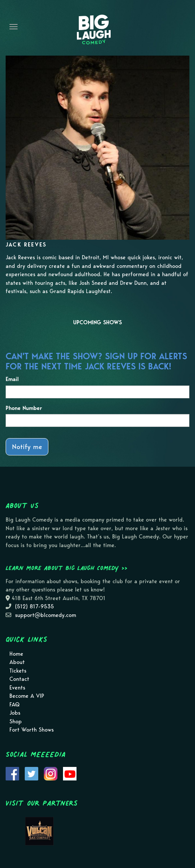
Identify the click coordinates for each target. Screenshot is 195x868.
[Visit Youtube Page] (70, 773)
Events (17, 688)
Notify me (27, 447)
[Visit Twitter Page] (31, 773)
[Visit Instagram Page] (51, 773)
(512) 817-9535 (34, 606)
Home (16, 654)
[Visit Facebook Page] (12, 773)
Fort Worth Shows (31, 730)
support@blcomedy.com (46, 615)
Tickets (18, 671)
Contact (19, 679)
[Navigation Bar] (13, 27)
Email (12, 379)
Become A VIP (27, 696)
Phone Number (24, 408)
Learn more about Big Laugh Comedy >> (67, 568)
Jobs (15, 713)
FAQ (14, 705)
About (17, 662)
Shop (16, 721)
